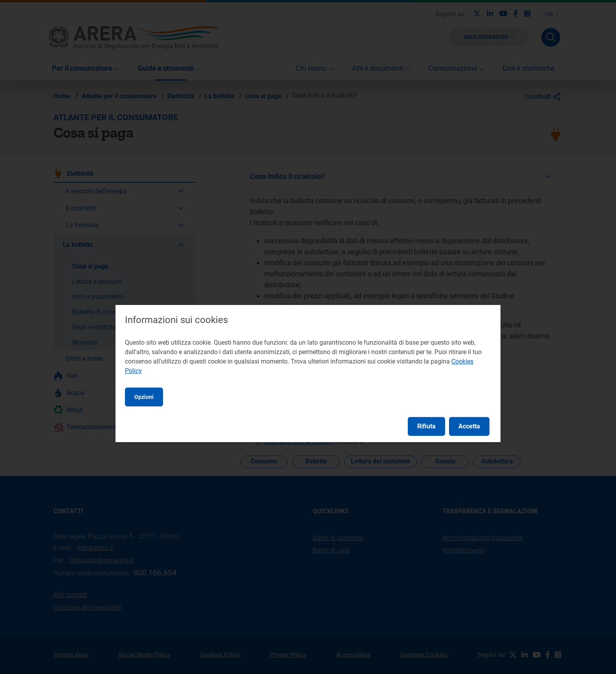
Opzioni (144, 397)
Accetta (469, 426)
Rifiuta (426, 426)
